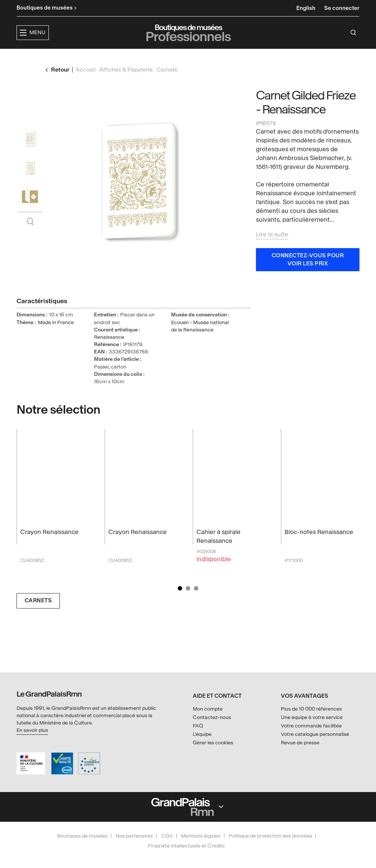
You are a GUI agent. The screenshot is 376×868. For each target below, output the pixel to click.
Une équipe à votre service (312, 717)
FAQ (198, 726)
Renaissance (109, 351)
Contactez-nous (212, 717)
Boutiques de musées (82, 836)
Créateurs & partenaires (271, 57)
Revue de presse (300, 743)
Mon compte (208, 709)
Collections (200, 57)
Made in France (56, 336)
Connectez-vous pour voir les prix (308, 274)
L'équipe (202, 734)
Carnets (38, 615)
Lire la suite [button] (272, 248)
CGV (167, 836)
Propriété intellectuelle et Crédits (186, 846)
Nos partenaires (134, 836)
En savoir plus (32, 730)
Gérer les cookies (213, 743)
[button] (103, 57)
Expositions (150, 57)
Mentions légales (201, 836)
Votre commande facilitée (311, 726)
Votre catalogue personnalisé (315, 734)
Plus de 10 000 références (311, 709)
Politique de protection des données (270, 836)
